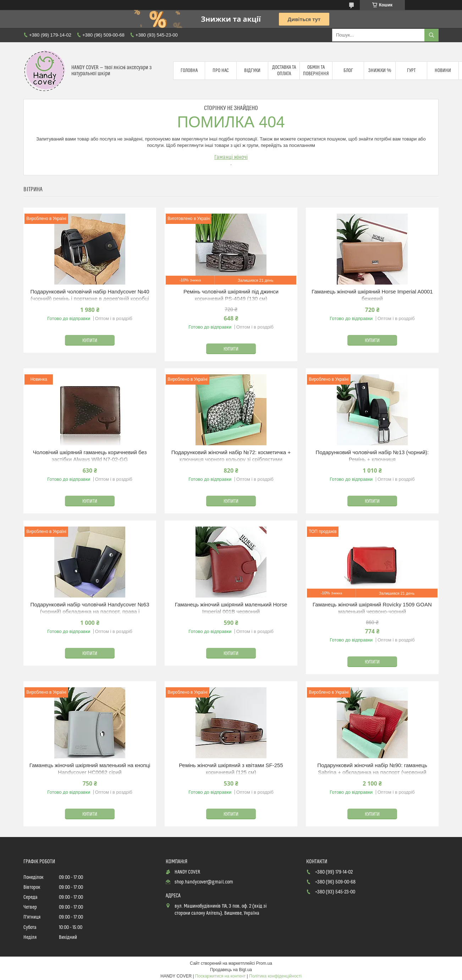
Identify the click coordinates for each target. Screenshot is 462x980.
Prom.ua (264, 963)
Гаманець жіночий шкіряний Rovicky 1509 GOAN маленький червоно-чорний (372, 608)
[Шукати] (431, 35)
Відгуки (252, 71)
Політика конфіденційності (275, 976)
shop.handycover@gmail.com (204, 882)
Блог (348, 71)
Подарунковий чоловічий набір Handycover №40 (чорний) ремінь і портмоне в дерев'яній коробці (90, 295)
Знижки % (380, 71)
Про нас (221, 71)
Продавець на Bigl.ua (231, 970)
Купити (90, 341)
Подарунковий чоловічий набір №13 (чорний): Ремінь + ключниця (372, 456)
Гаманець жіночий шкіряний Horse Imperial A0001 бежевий (372, 295)
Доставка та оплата (284, 71)
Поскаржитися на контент (220, 976)
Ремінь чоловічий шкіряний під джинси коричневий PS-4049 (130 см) (231, 295)
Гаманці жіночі (231, 157)
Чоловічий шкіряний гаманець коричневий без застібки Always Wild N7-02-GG (90, 456)
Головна (189, 71)
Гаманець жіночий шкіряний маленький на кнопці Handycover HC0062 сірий (90, 769)
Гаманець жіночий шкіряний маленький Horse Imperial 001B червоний (231, 608)
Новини (443, 71)
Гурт (411, 71)
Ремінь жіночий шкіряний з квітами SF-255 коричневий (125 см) (231, 769)
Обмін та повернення (316, 71)
